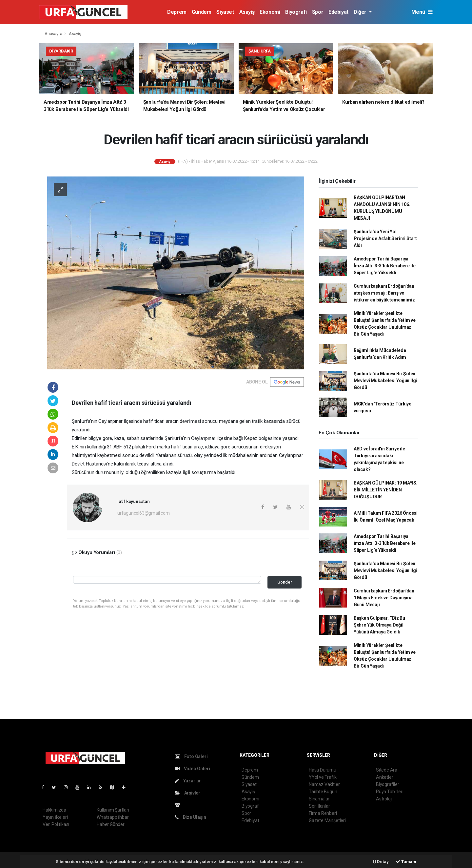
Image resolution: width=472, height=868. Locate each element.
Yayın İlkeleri (55, 817)
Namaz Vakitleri (325, 784)
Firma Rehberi (323, 813)
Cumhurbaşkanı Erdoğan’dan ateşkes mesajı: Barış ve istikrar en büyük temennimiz (384, 293)
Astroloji (384, 799)
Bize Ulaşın (191, 817)
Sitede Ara (387, 770)
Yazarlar (188, 781)
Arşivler (188, 793)
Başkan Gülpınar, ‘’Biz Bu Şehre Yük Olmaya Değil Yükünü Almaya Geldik (379, 625)
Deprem (177, 12)
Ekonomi (270, 12)
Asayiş (247, 12)
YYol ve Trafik (323, 777)
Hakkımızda (54, 810)
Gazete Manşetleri (327, 820)
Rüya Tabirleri (390, 792)
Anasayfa (54, 34)
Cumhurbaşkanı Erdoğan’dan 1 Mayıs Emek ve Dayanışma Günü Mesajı (384, 598)
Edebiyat (338, 12)
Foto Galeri (191, 756)
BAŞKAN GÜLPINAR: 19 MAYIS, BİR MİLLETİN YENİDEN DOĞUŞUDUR (386, 490)
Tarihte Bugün (323, 792)
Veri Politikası (56, 824)
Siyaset (225, 12)
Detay (381, 862)
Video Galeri (192, 769)
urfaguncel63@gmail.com (144, 513)
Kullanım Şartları (113, 810)
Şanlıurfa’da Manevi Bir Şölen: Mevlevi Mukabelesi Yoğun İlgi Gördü (385, 381)
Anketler (384, 777)
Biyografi (296, 12)
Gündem (202, 12)
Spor (318, 12)
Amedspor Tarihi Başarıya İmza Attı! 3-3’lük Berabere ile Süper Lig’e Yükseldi (385, 266)
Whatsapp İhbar (113, 817)
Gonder (285, 582)
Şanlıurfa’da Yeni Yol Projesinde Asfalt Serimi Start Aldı (385, 238)
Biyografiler (388, 784)
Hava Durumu (323, 770)
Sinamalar (319, 799)
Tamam (406, 862)
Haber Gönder (111, 824)
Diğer (361, 12)
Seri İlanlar (319, 806)
